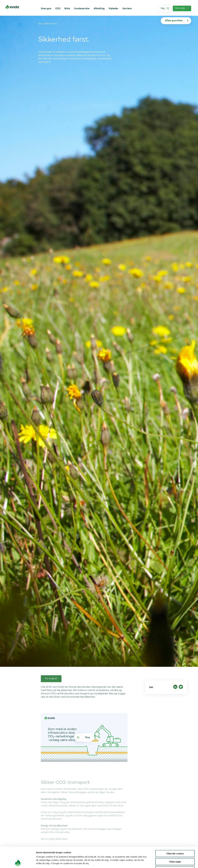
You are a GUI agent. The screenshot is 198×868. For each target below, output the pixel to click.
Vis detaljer (143, 863)
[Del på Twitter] (181, 687)
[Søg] (165, 8)
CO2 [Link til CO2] (58, 9)
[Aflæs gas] (178, 21)
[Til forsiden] (12, 8)
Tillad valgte (175, 842)
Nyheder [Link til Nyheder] (114, 9)
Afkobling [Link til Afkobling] (99, 9)
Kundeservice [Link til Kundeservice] (82, 9)
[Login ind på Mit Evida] (182, 8)
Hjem (40, 24)
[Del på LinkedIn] (175, 687)
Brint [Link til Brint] (67, 9)
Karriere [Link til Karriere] (127, 9)
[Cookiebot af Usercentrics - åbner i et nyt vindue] (18, 863)
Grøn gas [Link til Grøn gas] (46, 9)
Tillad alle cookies (175, 834)
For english (51, 691)
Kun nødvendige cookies (175, 850)
